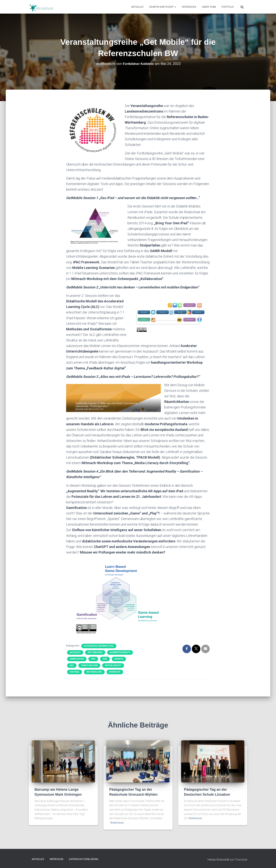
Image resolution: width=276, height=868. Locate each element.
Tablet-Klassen (89, 665)
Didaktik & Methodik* (163, 7)
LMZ (72, 665)
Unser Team (209, 7)
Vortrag (75, 672)
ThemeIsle (241, 860)
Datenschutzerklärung (84, 859)
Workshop (115, 672)
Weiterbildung (94, 672)
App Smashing (95, 652)
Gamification (77, 659)
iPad (105, 659)
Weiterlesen (117, 823)
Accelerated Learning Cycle (99, 646)
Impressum (57, 859)
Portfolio (228, 7)
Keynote (119, 659)
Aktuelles (137, 7)
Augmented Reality (120, 652)
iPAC (93, 659)
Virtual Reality (113, 665)
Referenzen (189, 7)
